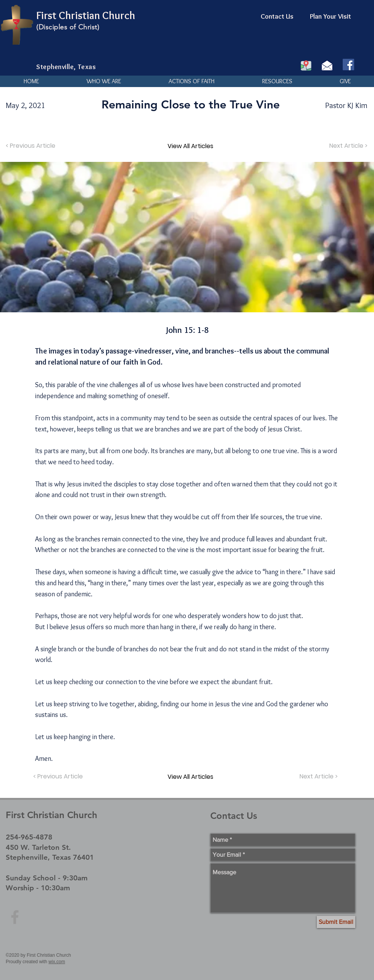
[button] (104, 81)
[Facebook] (348, 65)
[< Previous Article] (31, 146)
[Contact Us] (277, 17)
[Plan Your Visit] (330, 17)
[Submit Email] (336, 922)
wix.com (57, 962)
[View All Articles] (190, 146)
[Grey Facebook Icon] (15, 917)
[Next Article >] (348, 146)
